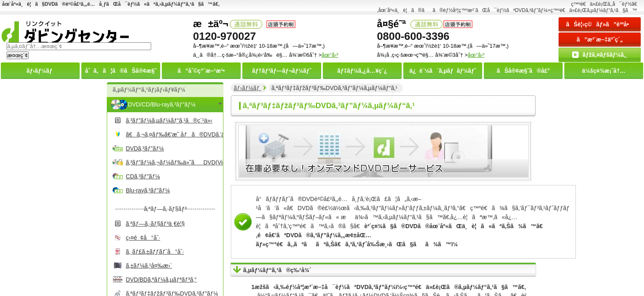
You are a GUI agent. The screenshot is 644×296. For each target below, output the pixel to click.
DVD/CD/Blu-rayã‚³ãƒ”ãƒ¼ (162, 104)
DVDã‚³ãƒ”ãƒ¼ (145, 148)
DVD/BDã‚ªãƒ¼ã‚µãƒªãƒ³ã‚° (161, 280)
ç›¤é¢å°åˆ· (143, 238)
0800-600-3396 (413, 36)
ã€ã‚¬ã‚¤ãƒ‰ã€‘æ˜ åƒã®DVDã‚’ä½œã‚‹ (173, 134)
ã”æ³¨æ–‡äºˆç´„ (600, 39)
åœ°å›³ (476, 55)
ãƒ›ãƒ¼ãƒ (247, 88)
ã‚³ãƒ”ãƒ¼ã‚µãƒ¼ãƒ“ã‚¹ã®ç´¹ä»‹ (169, 120)
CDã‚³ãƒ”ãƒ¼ (143, 176)
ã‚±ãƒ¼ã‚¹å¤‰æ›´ (149, 266)
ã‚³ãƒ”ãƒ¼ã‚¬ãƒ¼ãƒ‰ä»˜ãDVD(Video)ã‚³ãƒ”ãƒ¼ (173, 162)
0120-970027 (224, 36)
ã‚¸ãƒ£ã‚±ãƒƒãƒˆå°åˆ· (155, 252)
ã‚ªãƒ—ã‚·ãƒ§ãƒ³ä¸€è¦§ (155, 224)
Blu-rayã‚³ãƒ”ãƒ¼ (148, 190)
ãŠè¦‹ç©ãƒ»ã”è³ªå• (600, 24)
